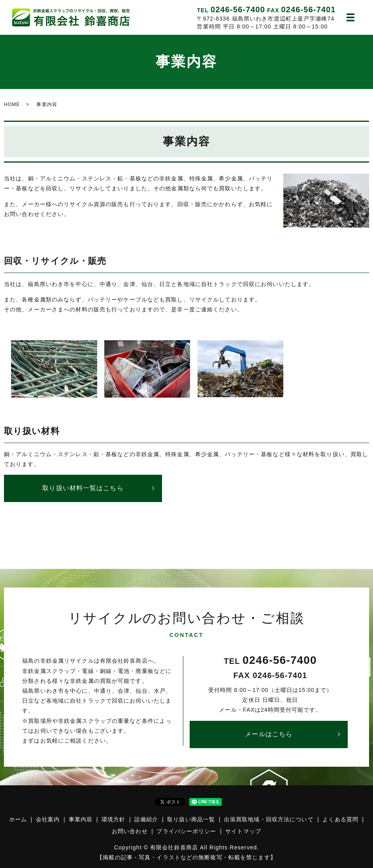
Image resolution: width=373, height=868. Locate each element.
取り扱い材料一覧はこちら (83, 488)
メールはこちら (269, 734)
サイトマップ (243, 831)
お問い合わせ (130, 831)
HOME (12, 104)
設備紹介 (146, 819)
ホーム (18, 819)
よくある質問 (340, 819)
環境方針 (113, 819)
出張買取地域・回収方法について (269, 819)
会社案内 (48, 819)
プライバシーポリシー (186, 831)
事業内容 (81, 819)
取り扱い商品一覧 (191, 819)
